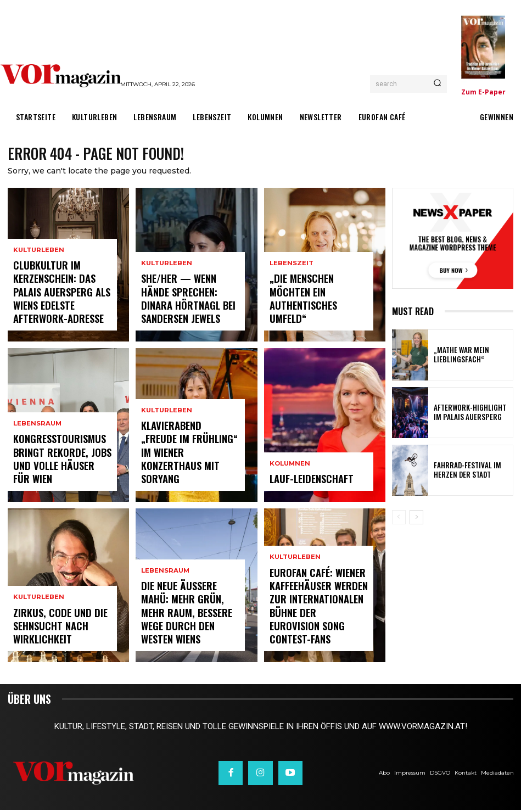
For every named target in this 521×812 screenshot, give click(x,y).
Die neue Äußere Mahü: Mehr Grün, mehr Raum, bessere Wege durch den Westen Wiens (186, 628)
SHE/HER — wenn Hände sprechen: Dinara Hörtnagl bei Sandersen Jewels (186, 307)
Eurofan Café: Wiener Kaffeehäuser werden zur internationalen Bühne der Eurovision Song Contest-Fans (317, 623)
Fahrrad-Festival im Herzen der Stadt (471, 472)
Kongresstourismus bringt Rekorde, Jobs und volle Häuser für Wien (60, 472)
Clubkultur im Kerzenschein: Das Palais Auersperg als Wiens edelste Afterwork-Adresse (59, 302)
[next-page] (416, 519)
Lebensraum (37, 449)
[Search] (437, 84)
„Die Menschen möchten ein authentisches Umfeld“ (319, 317)
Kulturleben (38, 269)
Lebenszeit (291, 299)
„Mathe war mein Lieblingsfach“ (457, 357)
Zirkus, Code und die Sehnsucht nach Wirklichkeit (50, 633)
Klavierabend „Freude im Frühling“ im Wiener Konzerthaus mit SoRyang (189, 472)
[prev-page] (399, 519)
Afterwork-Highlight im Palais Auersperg (467, 415)
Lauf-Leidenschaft (304, 482)
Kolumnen (289, 469)
